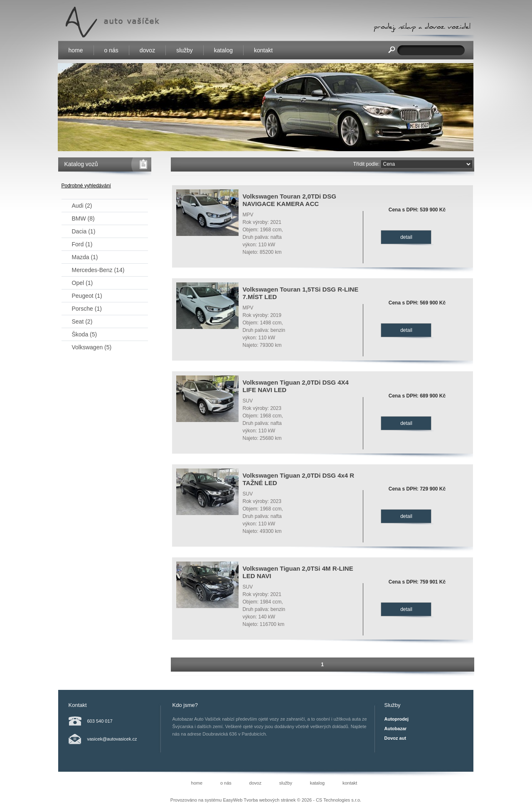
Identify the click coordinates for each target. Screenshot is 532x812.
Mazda (85, 257)
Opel (83, 283)
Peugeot (87, 296)
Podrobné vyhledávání (86, 186)
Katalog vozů (81, 164)
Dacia (84, 231)
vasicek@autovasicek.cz (112, 739)
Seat (82, 321)
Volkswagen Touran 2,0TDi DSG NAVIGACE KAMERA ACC (289, 200)
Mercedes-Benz (98, 270)
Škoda (85, 334)
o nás (111, 50)
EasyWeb (233, 800)
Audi (82, 206)
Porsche (87, 309)
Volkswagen (92, 347)
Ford (82, 244)
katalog (223, 50)
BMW (83, 218)
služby (185, 50)
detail (406, 237)
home (76, 50)
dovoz (147, 50)
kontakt (263, 50)
